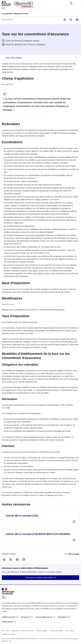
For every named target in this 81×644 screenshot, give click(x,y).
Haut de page (73, 554)
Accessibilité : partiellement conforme (23, 631)
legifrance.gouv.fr (9, 617)
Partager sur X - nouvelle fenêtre (11, 559)
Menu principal (78, 3)
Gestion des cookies (9, 634)
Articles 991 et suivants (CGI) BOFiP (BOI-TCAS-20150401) (38, 534)
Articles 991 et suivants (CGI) (22, 516)
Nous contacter (70, 631)
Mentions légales (42, 631)
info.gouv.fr (26, 617)
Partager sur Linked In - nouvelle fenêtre (17, 559)
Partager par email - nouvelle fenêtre (24, 559)
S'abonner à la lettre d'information (39, 578)
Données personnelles (56, 631)
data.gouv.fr (63, 617)
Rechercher (71, 3)
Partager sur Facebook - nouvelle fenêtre (4, 559)
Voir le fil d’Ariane (7, 19)
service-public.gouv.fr (44, 617)
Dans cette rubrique (14, 58)
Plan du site (6, 631)
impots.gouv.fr (8, 622)
